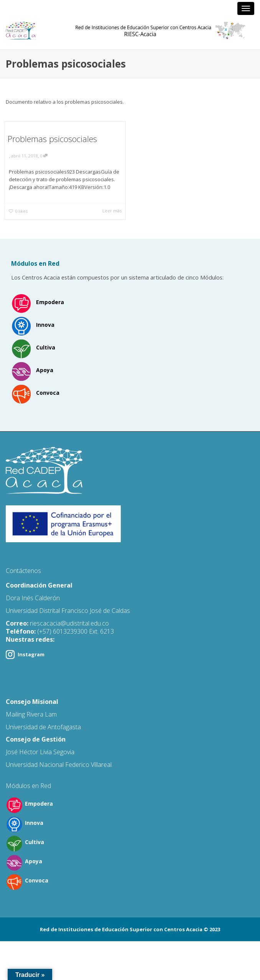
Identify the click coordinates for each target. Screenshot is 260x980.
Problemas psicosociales (52, 139)
